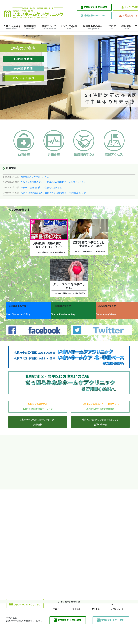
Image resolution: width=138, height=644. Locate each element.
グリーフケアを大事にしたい (69, 286)
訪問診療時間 (24, 59)
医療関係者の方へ (93, 27)
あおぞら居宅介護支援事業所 (100, 406)
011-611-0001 (94, 16)
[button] (3, 77)
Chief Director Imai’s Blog (18, 313)
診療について (49, 27)
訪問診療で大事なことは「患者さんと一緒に (89, 244)
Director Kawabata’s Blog (65, 313)
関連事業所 (30, 27)
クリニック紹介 (12, 27)
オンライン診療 (69, 27)
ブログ (112, 27)
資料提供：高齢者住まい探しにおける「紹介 (49, 245)
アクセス (96, 606)
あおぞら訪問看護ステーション (38, 406)
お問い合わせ (100, 422)
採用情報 (126, 27)
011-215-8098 (94, 7)
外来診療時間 (24, 69)
